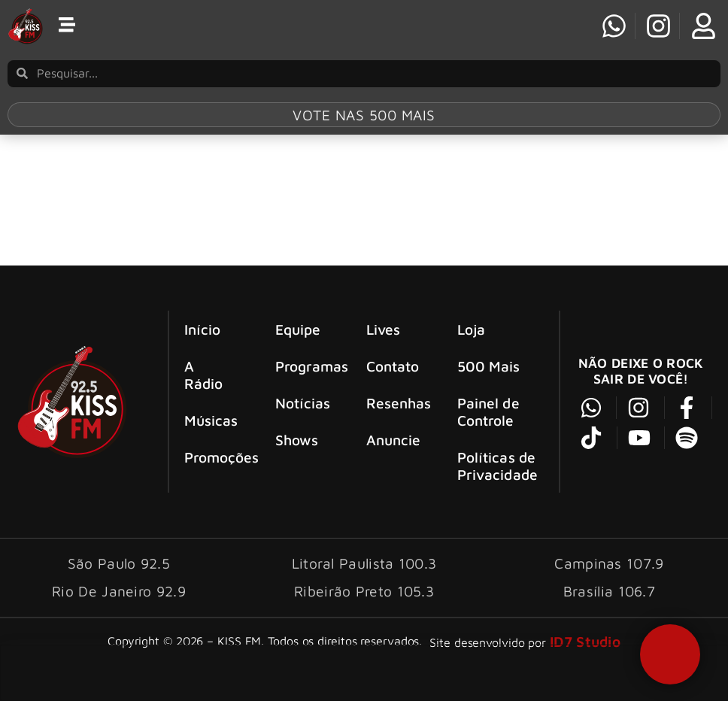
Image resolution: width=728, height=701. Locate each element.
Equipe (298, 329)
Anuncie (394, 440)
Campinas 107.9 (609, 563)
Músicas (211, 420)
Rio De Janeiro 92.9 (119, 591)
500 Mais (489, 366)
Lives (384, 329)
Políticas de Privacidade (497, 466)
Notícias (303, 403)
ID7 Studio (585, 641)
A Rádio (204, 375)
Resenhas (398, 403)
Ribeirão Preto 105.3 (364, 591)
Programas (307, 366)
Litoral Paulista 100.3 (364, 563)
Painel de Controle (488, 411)
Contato (393, 366)
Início (203, 329)
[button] (670, 654)
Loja (471, 329)
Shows (297, 440)
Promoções (216, 457)
